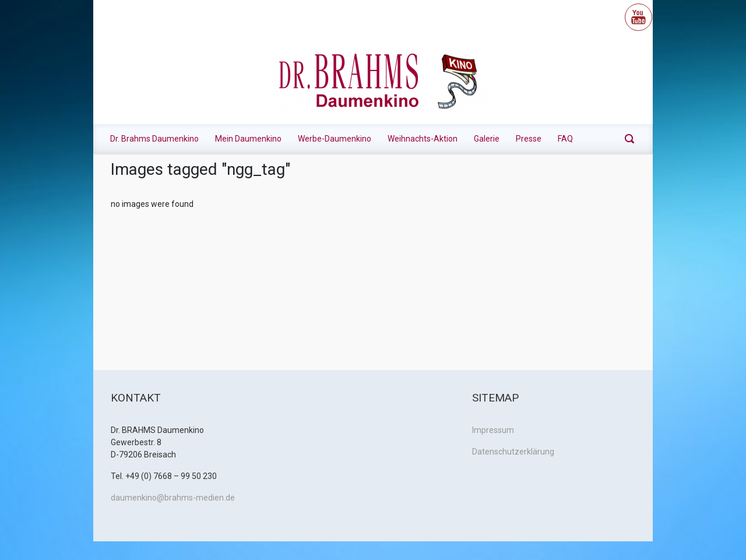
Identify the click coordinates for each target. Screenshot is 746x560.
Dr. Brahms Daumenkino (154, 139)
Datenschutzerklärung (513, 452)
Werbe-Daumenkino (335, 139)
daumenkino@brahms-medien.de (173, 498)
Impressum (493, 430)
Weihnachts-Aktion (423, 139)
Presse (529, 139)
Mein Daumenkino (248, 139)
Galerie (487, 139)
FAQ (565, 139)
